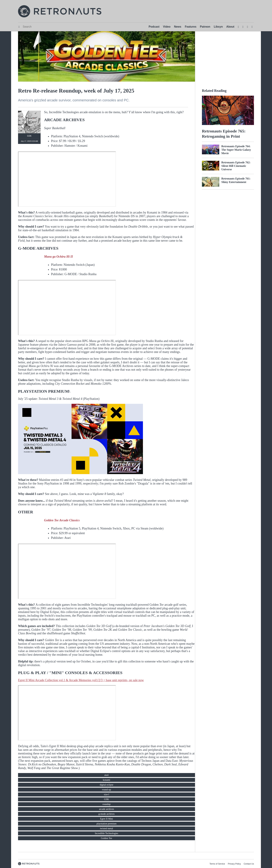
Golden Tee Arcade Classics (62, 520)
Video (167, 27)
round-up (106, 790)
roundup (107, 804)
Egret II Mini (107, 819)
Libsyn (218, 27)
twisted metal (106, 829)
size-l (107, 794)
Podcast (154, 27)
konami (107, 780)
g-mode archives (107, 814)
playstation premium (106, 824)
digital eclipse (107, 785)
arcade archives (107, 809)
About (230, 27)
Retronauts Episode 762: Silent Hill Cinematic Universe (236, 166)
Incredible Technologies (107, 833)
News (178, 27)
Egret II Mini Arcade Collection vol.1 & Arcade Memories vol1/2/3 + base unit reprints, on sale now (81, 680)
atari (107, 775)
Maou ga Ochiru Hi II (58, 257)
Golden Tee (107, 838)
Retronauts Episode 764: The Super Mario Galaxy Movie (236, 150)
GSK (107, 799)
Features (191, 27)
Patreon (205, 27)
